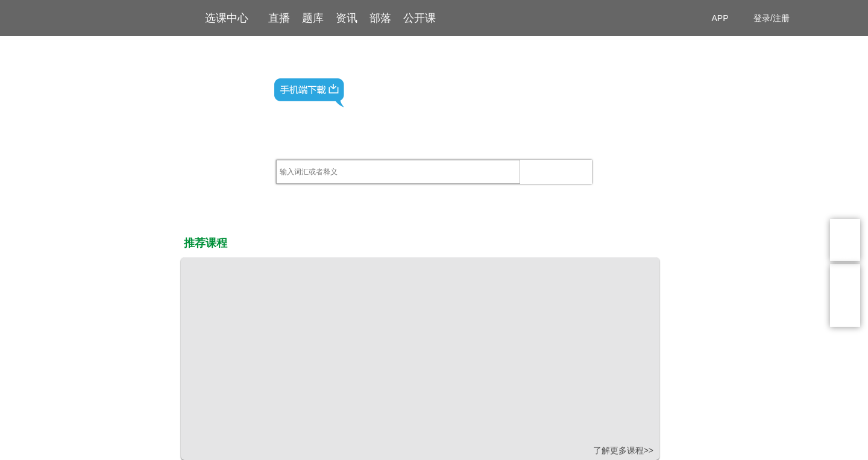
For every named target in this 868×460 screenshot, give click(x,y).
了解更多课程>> (623, 450)
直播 (279, 18)
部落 (380, 18)
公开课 (420, 18)
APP (725, 18)
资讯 (347, 18)
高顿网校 (118, 17)
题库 (313, 18)
